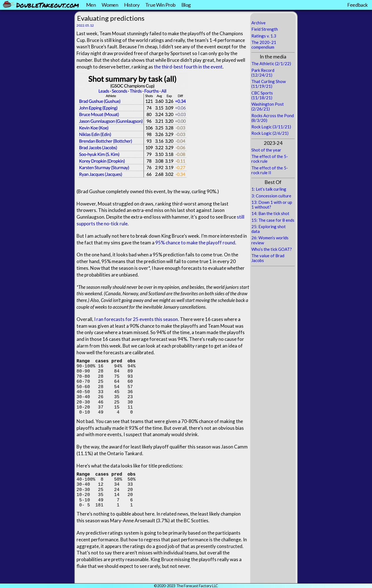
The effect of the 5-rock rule (270, 159)
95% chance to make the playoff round (195, 243)
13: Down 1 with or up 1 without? (272, 205)
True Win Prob (160, 5)
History (132, 5)
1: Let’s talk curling (269, 189)
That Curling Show (269, 81)
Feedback (357, 5)
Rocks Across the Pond (273, 115)
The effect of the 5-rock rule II (270, 170)
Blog (186, 5)
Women (110, 5)
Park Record (263, 70)
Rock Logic (262, 127)
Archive (258, 23)
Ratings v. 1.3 (264, 36)
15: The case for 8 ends (273, 220)
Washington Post (268, 104)
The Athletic (263, 63)
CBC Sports (262, 93)
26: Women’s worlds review (270, 240)
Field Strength (265, 29)
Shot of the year (266, 150)
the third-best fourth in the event (188, 67)
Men (91, 5)
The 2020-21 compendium (264, 45)
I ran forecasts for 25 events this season (136, 319)
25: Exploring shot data (269, 229)
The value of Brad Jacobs (268, 258)
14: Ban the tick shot (270, 213)
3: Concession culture (271, 196)
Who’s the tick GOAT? (272, 249)
